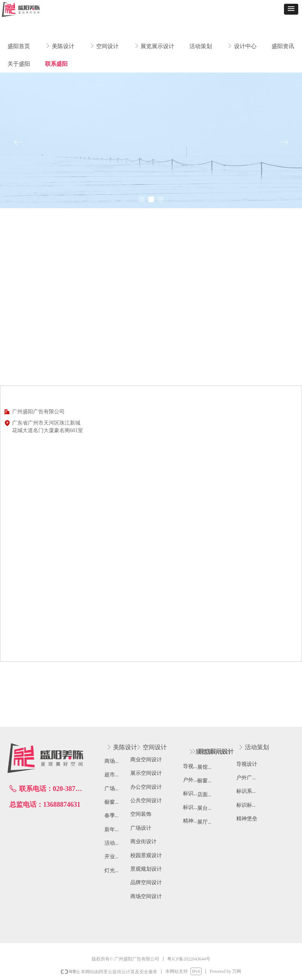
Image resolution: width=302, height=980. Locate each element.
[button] (291, 9)
